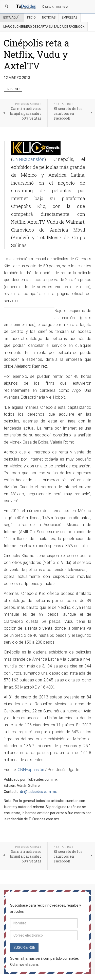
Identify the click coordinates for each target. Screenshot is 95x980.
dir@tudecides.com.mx (38, 792)
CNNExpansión (29, 159)
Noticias (49, 18)
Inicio (31, 18)
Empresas (70, 18)
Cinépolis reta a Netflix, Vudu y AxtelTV (36, 54)
